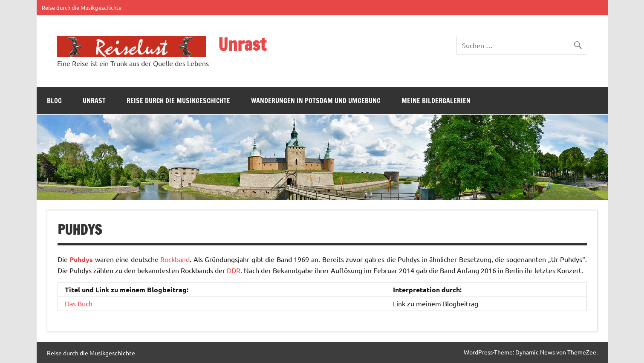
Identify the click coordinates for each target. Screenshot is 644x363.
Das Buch (79, 303)
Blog (54, 101)
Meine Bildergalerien (436, 101)
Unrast (242, 44)
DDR (234, 270)
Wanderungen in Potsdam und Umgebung (316, 101)
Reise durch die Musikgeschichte (82, 7)
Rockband (175, 259)
